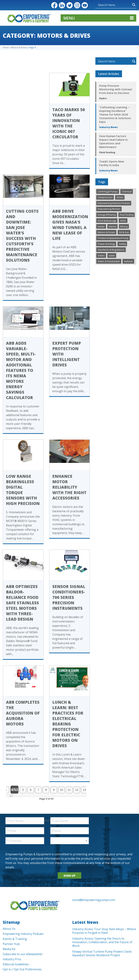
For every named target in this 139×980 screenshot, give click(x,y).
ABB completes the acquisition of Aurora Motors (23, 713)
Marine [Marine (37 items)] (113, 226)
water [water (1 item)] (112, 255)
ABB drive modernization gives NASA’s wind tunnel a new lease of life (70, 225)
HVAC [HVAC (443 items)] (123, 221)
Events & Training (15, 939)
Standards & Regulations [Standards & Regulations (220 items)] (111, 250)
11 (69, 790)
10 (61, 790)
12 (77, 790)
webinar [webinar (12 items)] (128, 261)
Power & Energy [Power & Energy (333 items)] (106, 244)
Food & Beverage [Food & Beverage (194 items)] (107, 221)
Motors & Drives (19, 47)
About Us (9, 929)
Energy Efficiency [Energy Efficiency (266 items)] (107, 215)
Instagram (77, 5)
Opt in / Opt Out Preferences (22, 969)
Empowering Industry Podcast (23, 934)
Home (6, 47)
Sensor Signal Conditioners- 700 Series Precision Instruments (69, 597)
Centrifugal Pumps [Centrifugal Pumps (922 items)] (108, 191)
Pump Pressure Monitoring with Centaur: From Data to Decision (116, 89)
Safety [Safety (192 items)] (122, 244)
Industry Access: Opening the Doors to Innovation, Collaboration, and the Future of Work (102, 942)
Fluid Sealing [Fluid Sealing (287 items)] (127, 215)
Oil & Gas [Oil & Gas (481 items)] (124, 232)
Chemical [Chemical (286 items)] (127, 191)
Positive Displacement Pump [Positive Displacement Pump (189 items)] (113, 238)
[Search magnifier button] (134, 5)
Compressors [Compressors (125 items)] (105, 197)
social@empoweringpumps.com (94, 900)
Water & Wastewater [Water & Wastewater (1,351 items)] (109, 261)
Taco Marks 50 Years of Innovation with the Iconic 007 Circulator (69, 123)
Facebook (54, 5)
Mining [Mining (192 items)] (124, 226)
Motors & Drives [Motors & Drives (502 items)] (106, 232)
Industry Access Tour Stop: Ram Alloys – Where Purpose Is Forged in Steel (104, 931)
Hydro (103, 98)
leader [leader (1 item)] (101, 226)
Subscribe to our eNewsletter (23, 954)
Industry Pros (12, 959)
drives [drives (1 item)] (120, 197)
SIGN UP (69, 876)
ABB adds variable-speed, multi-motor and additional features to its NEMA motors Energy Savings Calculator (21, 370)
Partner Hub (11, 944)
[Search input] (114, 5)
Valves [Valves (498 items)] (101, 255)
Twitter (69, 5)
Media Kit (9, 949)
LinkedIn (62, 5)
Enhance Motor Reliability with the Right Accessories (69, 487)
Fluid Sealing (107, 152)
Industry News (108, 127)
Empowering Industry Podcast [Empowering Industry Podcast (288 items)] (114, 203)
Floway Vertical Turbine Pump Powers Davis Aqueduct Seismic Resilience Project (102, 953)
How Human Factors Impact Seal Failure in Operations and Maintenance (113, 141)
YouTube (85, 5)
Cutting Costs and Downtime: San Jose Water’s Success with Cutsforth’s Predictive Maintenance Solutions (22, 236)
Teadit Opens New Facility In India (112, 163)
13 (84, 790)
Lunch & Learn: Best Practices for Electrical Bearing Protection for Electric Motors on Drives (68, 724)
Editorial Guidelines (16, 964)
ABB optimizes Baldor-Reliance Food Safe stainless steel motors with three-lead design (22, 603)
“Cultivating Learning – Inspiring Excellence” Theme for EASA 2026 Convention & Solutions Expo (115, 114)
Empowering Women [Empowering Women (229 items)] (109, 209)
